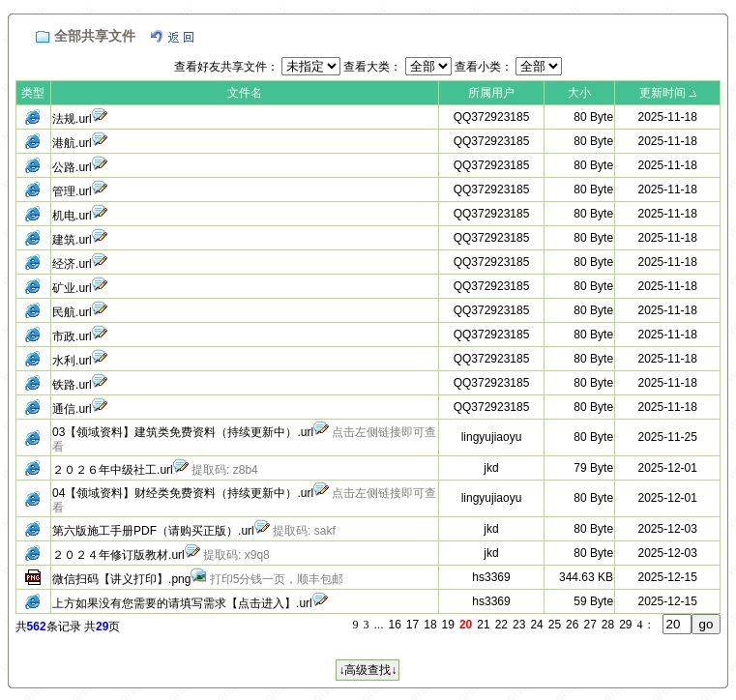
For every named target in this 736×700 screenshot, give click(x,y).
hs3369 (491, 577)
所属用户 (491, 93)
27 (589, 625)
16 (395, 625)
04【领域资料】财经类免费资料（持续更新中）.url (183, 493)
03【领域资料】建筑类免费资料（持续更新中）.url (183, 432)
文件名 (245, 93)
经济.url (72, 264)
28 (608, 625)
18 (430, 625)
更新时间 (662, 93)
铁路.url (72, 385)
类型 (33, 93)
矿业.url (72, 288)
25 (555, 625)
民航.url (72, 312)
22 (501, 625)
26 (572, 625)
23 (519, 625)
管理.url (72, 191)
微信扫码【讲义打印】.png (121, 579)
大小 (579, 93)
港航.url (72, 143)
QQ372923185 (492, 117)
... (378, 625)
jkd (491, 468)
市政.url (72, 336)
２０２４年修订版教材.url (118, 555)
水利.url (72, 361)
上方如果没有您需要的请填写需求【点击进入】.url (182, 603)
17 (412, 625)
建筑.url (72, 240)
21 (483, 625)
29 (625, 625)
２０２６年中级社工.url (113, 470)
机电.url (72, 216)
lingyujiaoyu (492, 437)
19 (448, 625)
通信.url (72, 409)
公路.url (72, 167)
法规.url (72, 119)
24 (536, 625)
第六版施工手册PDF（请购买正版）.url (153, 531)
